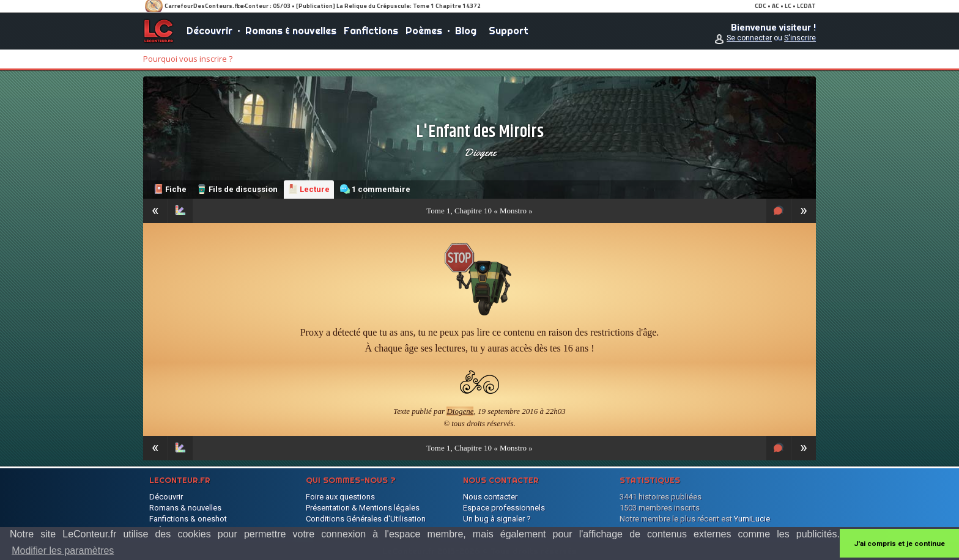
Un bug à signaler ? (497, 519)
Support (509, 31)
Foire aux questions (340, 497)
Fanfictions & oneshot (188, 519)
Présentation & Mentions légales (363, 508)
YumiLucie (752, 519)
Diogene (480, 152)
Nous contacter (490, 497)
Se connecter (749, 38)
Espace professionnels (504, 508)
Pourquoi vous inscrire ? (188, 59)
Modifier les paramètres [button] (63, 551)
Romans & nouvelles (291, 31)
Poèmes (424, 31)
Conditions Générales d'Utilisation (366, 519)
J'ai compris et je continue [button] (899, 543)
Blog (466, 31)
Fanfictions (371, 31)
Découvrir (209, 31)
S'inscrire (800, 38)
